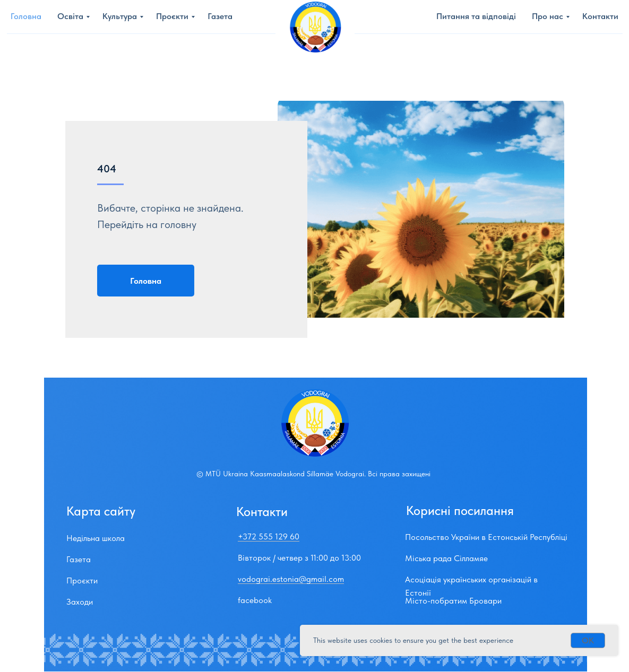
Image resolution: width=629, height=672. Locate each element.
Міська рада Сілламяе (446, 558)
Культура (120, 16)
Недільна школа (96, 538)
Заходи (80, 602)
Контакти (600, 16)
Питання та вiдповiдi (476, 16)
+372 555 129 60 (269, 536)
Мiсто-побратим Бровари (453, 601)
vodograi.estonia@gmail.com (291, 579)
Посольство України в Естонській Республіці (486, 537)
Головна (26, 16)
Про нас (548, 16)
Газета (220, 16)
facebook (255, 600)
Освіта (70, 16)
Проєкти (172, 16)
